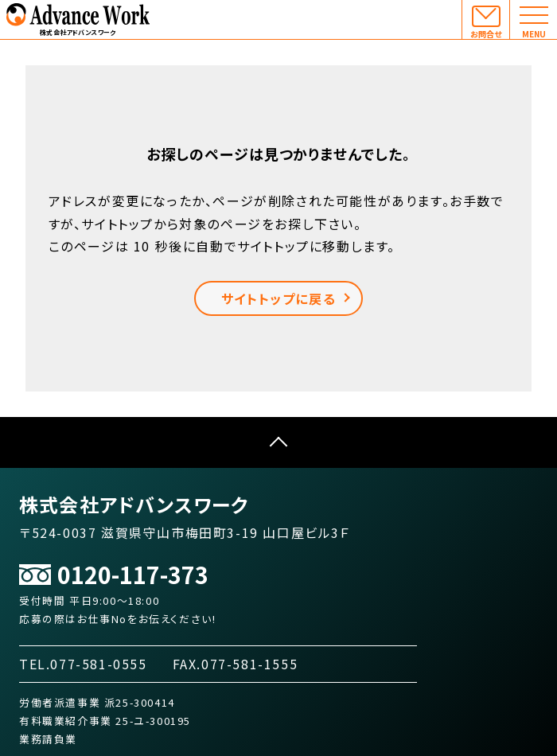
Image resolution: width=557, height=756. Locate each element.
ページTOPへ (278, 442)
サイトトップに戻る (278, 298)
